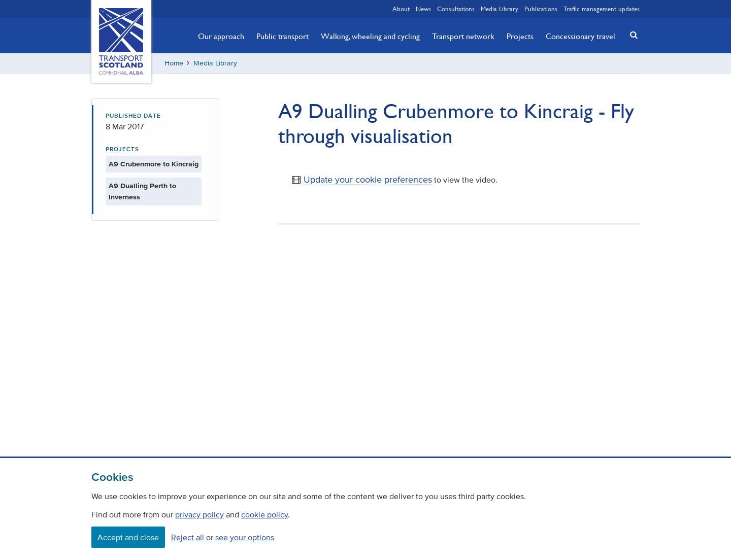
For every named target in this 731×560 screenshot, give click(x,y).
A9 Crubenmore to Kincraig (154, 164)
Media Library (500, 9)
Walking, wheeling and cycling (370, 36)
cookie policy (264, 514)
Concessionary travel (580, 36)
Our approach (221, 36)
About (401, 9)
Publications (541, 9)
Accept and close (128, 537)
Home (174, 63)
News (423, 9)
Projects (520, 36)
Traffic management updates (602, 9)
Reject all (188, 537)
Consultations (456, 9)
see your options (245, 537)
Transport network (463, 36)
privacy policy (200, 514)
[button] (631, 35)
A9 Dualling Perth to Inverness (142, 191)
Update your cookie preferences (368, 180)
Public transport (283, 36)
